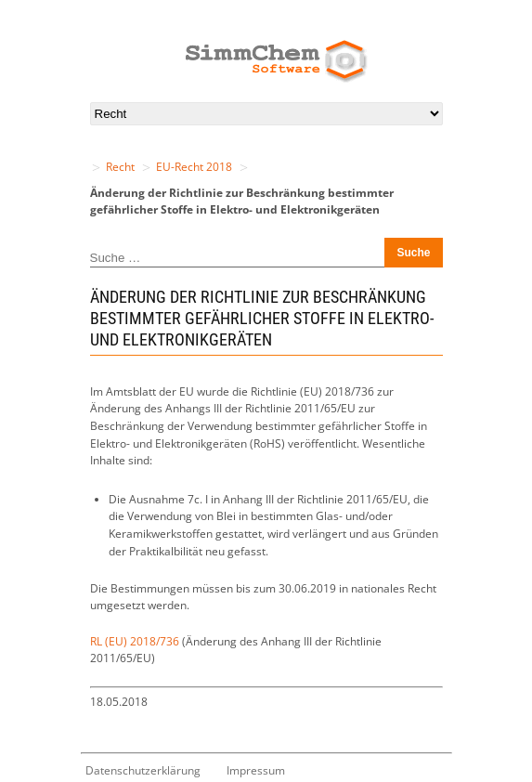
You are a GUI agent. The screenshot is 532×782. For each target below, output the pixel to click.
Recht (120, 167)
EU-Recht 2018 (194, 167)
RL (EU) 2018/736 (135, 641)
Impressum (256, 770)
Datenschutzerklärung (143, 770)
